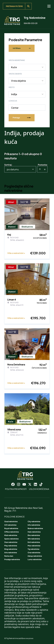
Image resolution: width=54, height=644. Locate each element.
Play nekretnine (11, 546)
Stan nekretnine (11, 542)
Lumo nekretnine (35, 559)
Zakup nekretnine (35, 556)
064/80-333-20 (31, 23)
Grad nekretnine (11, 522)
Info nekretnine (34, 525)
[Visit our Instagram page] (19, 484)
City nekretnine (34, 522)
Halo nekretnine (34, 532)
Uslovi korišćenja (39, 489)
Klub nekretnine (11, 535)
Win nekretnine (34, 539)
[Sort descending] (45, 169)
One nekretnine (34, 553)
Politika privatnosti (16, 489)
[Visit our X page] (30, 484)
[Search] (28, 6)
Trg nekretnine (33, 549)
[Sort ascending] (40, 169)
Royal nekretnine (11, 528)
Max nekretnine (34, 546)
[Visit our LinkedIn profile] (35, 484)
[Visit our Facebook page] (13, 484)
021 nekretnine (10, 525)
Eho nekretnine (34, 535)
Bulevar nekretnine (35, 528)
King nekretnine (11, 549)
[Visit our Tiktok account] (41, 484)
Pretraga (22, 118)
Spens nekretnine (11, 539)
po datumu (13, 169)
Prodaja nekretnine (12, 559)
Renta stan (9, 556)
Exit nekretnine (34, 542)
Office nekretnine (12, 532)
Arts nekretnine (11, 553)
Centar (15, 108)
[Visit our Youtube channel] (24, 484)
